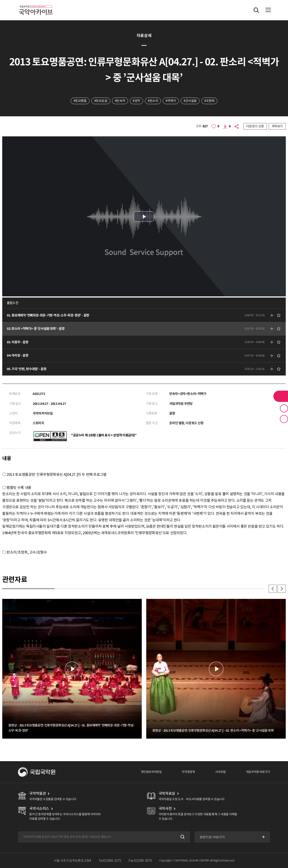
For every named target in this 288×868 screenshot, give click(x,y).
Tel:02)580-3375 (110, 861)
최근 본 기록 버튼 (284, 419)
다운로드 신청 (255, 126)
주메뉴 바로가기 (0, 0)
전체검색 (256, 10)
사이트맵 (220, 772)
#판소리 (153, 101)
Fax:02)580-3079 (140, 861)
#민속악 (120, 101)
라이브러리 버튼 (281, 396)
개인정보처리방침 (151, 772)
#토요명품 (80, 101)
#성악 (136, 101)
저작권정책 (188, 772)
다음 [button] (282, 589)
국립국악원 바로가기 (258, 772)
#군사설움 (190, 101)
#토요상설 (101, 101)
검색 (182, 837)
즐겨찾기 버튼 (284, 408)
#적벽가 (171, 101)
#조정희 (209, 101)
